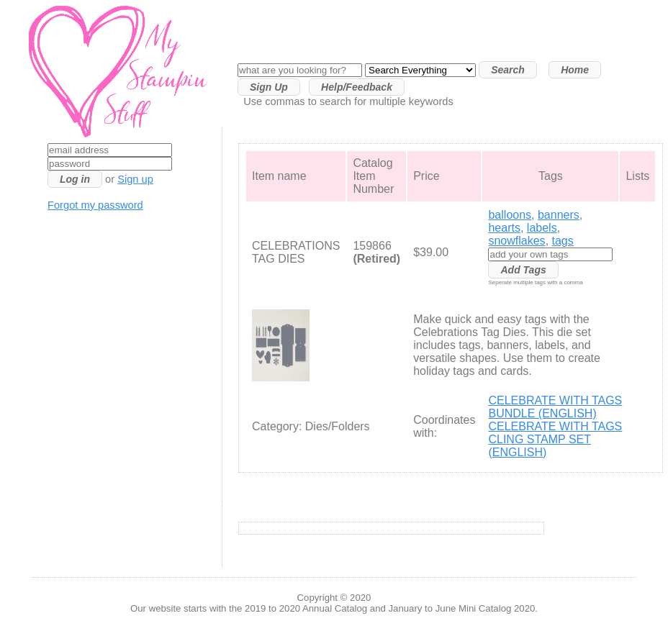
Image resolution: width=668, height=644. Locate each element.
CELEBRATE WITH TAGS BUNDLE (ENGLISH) (555, 407)
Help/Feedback (357, 87)
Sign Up (269, 87)
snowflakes (516, 241)
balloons (510, 215)
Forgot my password (95, 205)
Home (575, 70)
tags (563, 241)
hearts (504, 228)
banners (559, 215)
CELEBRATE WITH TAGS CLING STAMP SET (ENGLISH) (555, 439)
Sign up (135, 179)
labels (542, 228)
